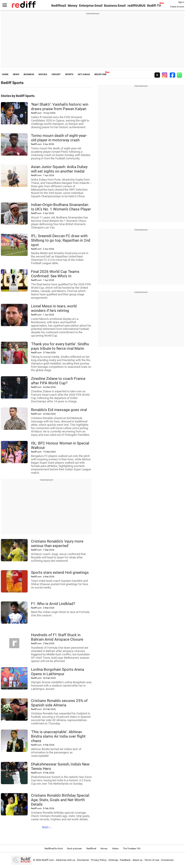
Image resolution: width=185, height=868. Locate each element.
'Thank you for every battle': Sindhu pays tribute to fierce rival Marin (60, 346)
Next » (46, 827)
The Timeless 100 (132, 848)
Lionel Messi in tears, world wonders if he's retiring (54, 308)
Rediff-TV (154, 6)
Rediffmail (59, 6)
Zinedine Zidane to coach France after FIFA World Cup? (58, 381)
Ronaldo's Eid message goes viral (59, 410)
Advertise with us (66, 860)
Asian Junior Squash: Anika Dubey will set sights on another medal (59, 169)
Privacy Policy (99, 860)
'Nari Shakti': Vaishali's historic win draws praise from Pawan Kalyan (60, 107)
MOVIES (43, 74)
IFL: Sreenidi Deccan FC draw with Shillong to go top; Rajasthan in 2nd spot (61, 240)
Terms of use (152, 860)
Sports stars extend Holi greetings (60, 572)
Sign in (181, 2)
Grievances (167, 860)
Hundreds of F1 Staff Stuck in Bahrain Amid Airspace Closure (57, 637)
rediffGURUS (137, 6)
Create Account (177, 7)
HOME (5, 74)
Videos (115, 848)
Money (73, 6)
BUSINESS (29, 74)
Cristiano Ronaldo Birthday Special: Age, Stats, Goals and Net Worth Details (60, 800)
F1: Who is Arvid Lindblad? (53, 604)
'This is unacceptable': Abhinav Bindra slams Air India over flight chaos (58, 736)
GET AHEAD (84, 74)
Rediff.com (48, 860)
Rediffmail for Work (54, 848)
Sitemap (113, 860)
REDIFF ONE (101, 74)
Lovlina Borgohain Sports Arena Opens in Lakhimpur (58, 672)
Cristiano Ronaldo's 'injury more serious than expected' (57, 543)
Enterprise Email (91, 6)
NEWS (16, 74)
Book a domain (75, 848)
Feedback (125, 860)
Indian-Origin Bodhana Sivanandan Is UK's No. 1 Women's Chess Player (61, 207)
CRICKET (56, 74)
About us (138, 860)
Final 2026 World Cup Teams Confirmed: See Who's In (55, 274)
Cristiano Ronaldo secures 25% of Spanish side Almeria (59, 703)
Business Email (115, 6)
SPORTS (69, 74)
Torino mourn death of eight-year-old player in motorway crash (59, 138)
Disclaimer (83, 860)
